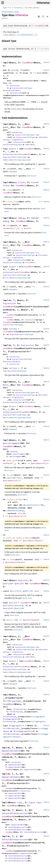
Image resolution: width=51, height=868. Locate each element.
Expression (14, 86)
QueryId (23, 580)
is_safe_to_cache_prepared (18, 538)
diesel (4, 12)
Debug (22, 218)
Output (12, 149)
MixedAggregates (10, 719)
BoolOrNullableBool (11, 90)
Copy (20, 802)
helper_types (13, 12)
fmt (8, 225)
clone (9, 190)
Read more (32, 176)
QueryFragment (11, 443)
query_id (11, 620)
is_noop (11, 559)
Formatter (8, 228)
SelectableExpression (15, 813)
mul (8, 426)
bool (39, 541)
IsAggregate (39, 717)
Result (28, 228)
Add (5, 127)
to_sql (10, 475)
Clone (22, 182)
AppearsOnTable (11, 751)
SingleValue (17, 140)
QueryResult (37, 463)
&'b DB (22, 513)
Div (5, 245)
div (8, 287)
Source (5, 18)
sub (8, 681)
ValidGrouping (11, 701)
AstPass (7, 463)
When (39, 73)
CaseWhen (40, 26)
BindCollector (32, 505)
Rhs (45, 137)
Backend (14, 452)
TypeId (35, 620)
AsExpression (15, 93)
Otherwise (43, 3)
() (46, 463)
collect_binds (14, 499)
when (14, 70)
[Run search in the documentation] (25, 8)
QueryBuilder (15, 478)
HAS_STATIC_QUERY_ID (21, 591)
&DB (36, 478)
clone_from (12, 201)
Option (26, 620)
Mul (5, 385)
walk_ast (11, 460)
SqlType (28, 88)
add (8, 169)
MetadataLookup (16, 511)
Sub (5, 639)
